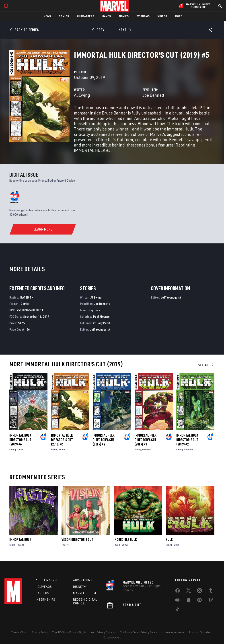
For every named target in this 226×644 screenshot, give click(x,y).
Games (107, 16)
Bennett (63, 449)
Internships (45, 600)
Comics (64, 16)
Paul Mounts (101, 316)
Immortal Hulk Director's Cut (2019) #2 (187, 440)
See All (206, 365)
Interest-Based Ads (201, 632)
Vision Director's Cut (77, 540)
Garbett (21, 449)
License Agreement (173, 632)
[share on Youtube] (177, 601)
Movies (124, 16)
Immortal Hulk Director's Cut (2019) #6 (20, 440)
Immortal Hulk (20, 540)
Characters (86, 16)
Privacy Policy (40, 632)
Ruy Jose (94, 310)
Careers (42, 593)
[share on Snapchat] (189, 601)
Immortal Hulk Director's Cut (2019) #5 (62, 440)
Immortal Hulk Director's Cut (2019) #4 (104, 440)
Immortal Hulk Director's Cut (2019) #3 (146, 440)
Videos (162, 16)
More (179, 16)
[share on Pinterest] (199, 601)
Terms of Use (19, 632)
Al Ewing (82, 95)
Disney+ (79, 587)
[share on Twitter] (189, 591)
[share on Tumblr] (211, 591)
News (47, 16)
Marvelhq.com (85, 593)
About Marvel (47, 580)
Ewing (13, 449)
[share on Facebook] (178, 592)
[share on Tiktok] (177, 610)
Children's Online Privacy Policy (138, 632)
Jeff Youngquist (100, 329)
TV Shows (143, 16)
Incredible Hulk (125, 540)
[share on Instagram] (199, 591)
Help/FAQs (44, 587)
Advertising (83, 580)
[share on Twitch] (211, 601)
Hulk (169, 540)
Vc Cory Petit (102, 323)
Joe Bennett (153, 95)
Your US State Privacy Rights (69, 632)
